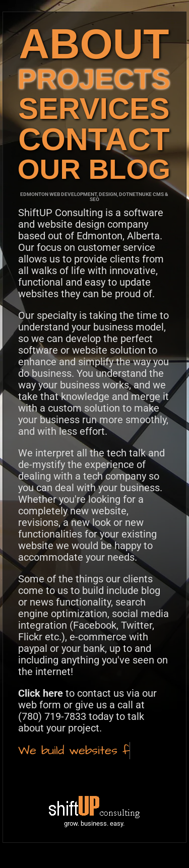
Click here (41, 693)
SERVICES (94, 109)
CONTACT (94, 139)
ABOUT (94, 44)
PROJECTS (94, 79)
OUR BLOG (94, 169)
